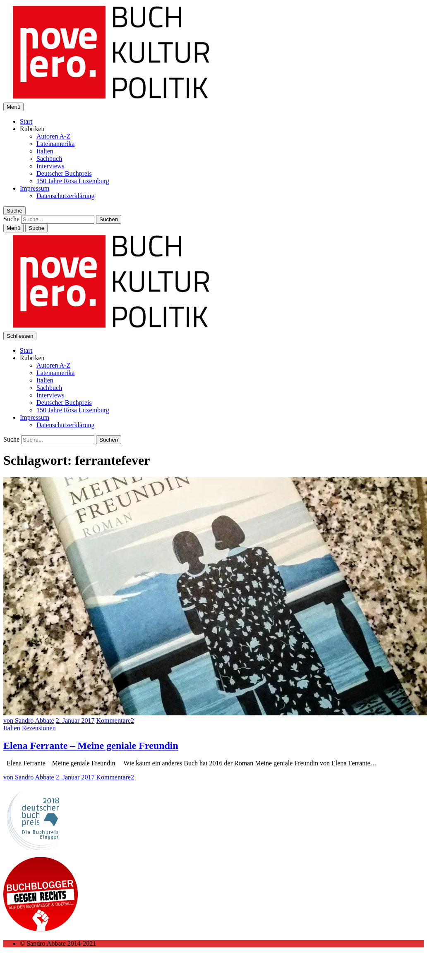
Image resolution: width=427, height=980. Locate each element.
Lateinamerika (55, 144)
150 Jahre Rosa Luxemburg (73, 181)
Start (26, 121)
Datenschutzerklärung (65, 196)
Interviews (50, 166)
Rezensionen (39, 728)
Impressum (35, 188)
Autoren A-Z (53, 136)
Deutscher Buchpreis (64, 173)
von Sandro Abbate (29, 721)
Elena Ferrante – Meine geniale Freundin (91, 746)
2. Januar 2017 (75, 721)
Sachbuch (49, 159)
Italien (45, 151)
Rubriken (32, 129)
